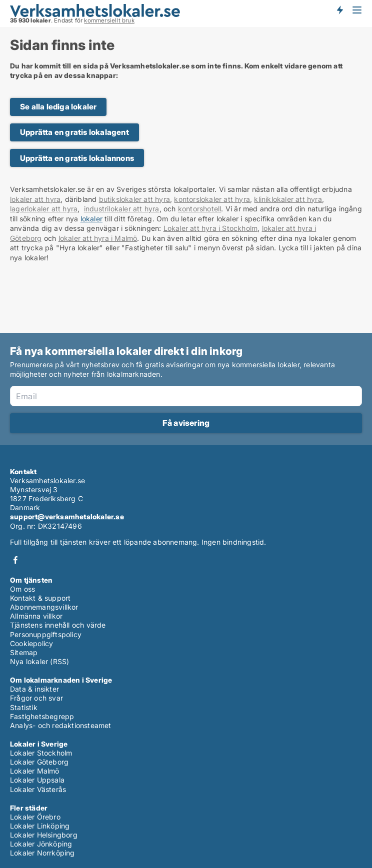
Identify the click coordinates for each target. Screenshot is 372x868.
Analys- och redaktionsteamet (61, 725)
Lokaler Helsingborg (44, 835)
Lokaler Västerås (38, 789)
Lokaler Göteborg (39, 762)
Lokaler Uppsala (37, 780)
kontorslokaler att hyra (212, 199)
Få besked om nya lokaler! (339, 10)
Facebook (15, 560)
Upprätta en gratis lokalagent (74, 132)
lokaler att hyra (35, 199)
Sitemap (24, 652)
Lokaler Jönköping (41, 844)
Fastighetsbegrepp (42, 716)
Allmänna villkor (36, 616)
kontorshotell (200, 209)
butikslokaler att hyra (134, 199)
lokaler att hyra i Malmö (98, 238)
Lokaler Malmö (35, 771)
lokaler (91, 219)
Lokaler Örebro (35, 817)
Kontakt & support (40, 598)
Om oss (22, 589)
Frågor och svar (36, 698)
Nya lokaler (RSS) (39, 661)
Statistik (24, 707)
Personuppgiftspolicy (46, 634)
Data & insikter (34, 689)
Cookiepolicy (31, 643)
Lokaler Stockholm (41, 753)
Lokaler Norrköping (42, 853)
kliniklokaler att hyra (288, 199)
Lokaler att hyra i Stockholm (211, 228)
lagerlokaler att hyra (44, 209)
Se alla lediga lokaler (58, 107)
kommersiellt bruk (109, 20)
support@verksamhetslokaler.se (67, 516)
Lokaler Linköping (40, 826)
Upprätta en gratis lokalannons (77, 158)
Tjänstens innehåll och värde (58, 625)
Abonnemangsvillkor (44, 607)
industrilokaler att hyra (122, 209)
